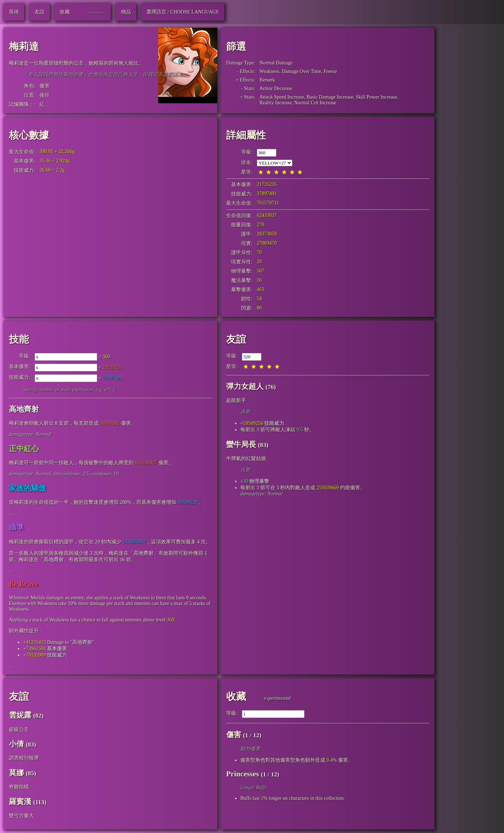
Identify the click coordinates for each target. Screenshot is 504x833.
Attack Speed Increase (282, 97)
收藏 (236, 696)
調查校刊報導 (24, 758)
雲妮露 (20, 715)
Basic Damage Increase (330, 97)
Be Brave (24, 584)
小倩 (16, 744)
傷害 (45, 86)
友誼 (236, 339)
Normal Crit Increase (315, 103)
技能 (19, 339)
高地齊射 (24, 409)
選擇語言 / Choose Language (183, 12)
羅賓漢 (20, 802)
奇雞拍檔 (19, 787)
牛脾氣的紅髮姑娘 (246, 459)
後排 (45, 95)
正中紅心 (24, 449)
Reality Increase (276, 103)
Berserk (267, 80)
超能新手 (236, 400)
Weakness (270, 71)
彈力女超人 (245, 386)
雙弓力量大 (21, 816)
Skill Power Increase (376, 97)
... (11, 513)
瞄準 (16, 527)
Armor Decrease (276, 88)
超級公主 (19, 730)
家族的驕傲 (28, 488)
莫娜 (16, 773)
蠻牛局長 (241, 444)
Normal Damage (276, 63)
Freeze (330, 71)
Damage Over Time (301, 71)
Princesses (243, 774)
